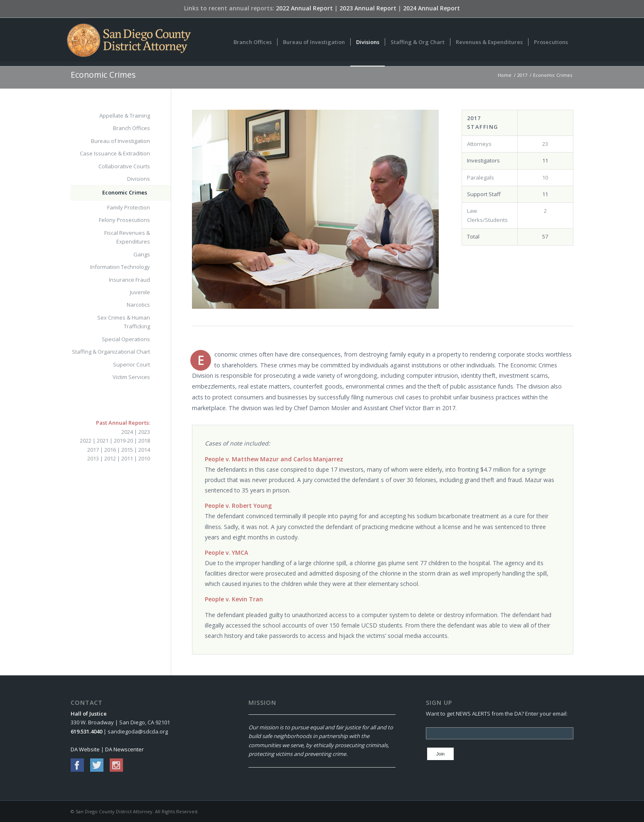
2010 (144, 458)
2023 (144, 432)
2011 (127, 458)
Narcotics (138, 305)
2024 (127, 432)
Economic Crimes (103, 75)
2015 (127, 450)
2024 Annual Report (431, 8)
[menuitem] (253, 42)
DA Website (85, 749)
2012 (110, 458)
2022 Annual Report (304, 8)
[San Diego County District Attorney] (129, 42)
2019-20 (123, 441)
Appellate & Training (125, 116)
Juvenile (140, 292)
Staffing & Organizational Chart (111, 352)
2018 (144, 441)
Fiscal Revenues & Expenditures (127, 237)
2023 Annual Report (368, 8)
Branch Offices (132, 128)
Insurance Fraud (129, 280)
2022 (86, 441)
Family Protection (129, 207)
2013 (93, 458)
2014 (144, 450)
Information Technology (120, 267)
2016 (110, 450)
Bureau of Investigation (120, 141)
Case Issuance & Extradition (115, 153)
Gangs (142, 254)
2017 (93, 450)
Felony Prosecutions (124, 220)
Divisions (139, 179)
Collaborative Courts (124, 166)
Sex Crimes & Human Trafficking (124, 322)
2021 (103, 441)
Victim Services (131, 377)
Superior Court (132, 364)
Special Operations (126, 339)
